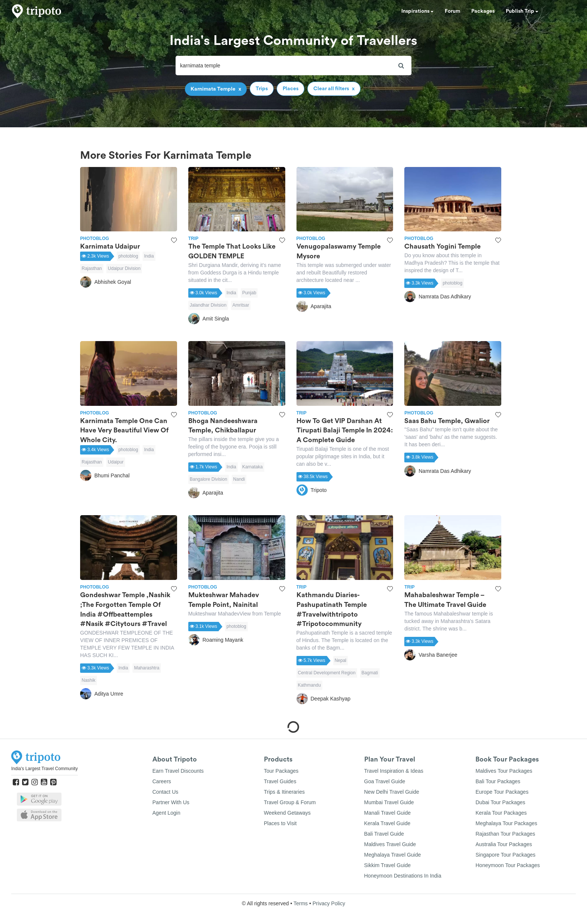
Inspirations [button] (417, 11)
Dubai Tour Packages (500, 802)
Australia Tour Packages (504, 844)
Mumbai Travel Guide (389, 802)
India (149, 256)
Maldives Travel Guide (390, 844)
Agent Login (166, 813)
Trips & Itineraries (284, 792)
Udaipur (116, 462)
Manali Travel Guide (388, 813)
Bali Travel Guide (384, 834)
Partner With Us (171, 802)
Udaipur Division (124, 268)
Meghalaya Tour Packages (506, 823)
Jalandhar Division (208, 305)
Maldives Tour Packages (504, 771)
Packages (483, 11)
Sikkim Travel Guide (387, 865)
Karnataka (253, 467)
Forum (452, 11)
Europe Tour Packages (502, 792)
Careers (162, 781)
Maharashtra (147, 668)
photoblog (128, 256)
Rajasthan (92, 268)
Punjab (249, 293)
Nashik (89, 680)
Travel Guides (280, 781)
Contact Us (165, 792)
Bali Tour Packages (498, 781)
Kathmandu (309, 685)
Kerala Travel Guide (387, 823)
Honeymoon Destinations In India (403, 876)
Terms (301, 903)
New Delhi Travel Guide (392, 792)
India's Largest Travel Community (45, 769)
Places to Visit (280, 823)
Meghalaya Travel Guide (393, 855)
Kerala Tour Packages (501, 813)
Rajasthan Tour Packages (505, 834)
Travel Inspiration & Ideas (394, 771)
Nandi (239, 479)
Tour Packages (281, 771)
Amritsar (241, 305)
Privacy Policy (329, 903)
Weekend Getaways (287, 813)
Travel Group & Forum (290, 802)
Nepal (340, 660)
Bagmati (370, 673)
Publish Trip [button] (522, 11)
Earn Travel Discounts (178, 771)
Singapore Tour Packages (505, 855)
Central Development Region (327, 673)
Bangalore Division (209, 479)
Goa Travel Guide (385, 781)
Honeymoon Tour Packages (508, 865)
